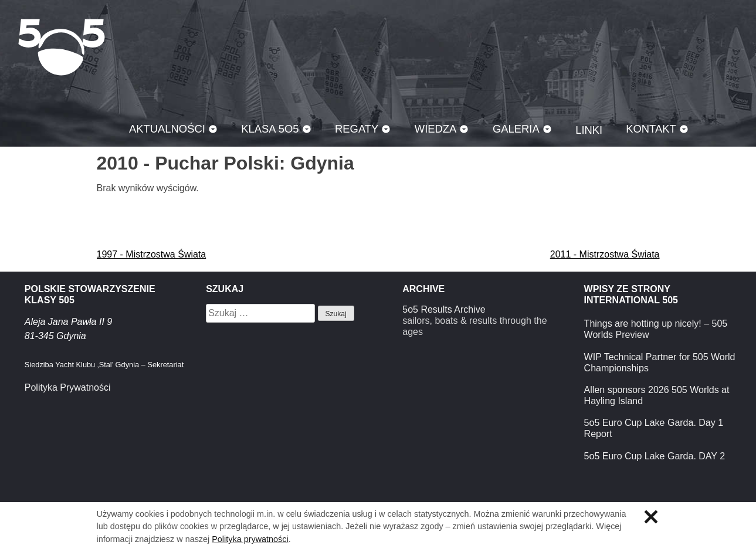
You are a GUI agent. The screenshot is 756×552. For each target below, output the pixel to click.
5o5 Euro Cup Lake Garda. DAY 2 (655, 456)
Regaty (357, 129)
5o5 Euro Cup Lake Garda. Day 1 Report (654, 428)
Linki (589, 130)
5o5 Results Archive (444, 309)
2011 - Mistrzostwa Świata (605, 254)
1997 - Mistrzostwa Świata (152, 254)
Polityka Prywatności (68, 387)
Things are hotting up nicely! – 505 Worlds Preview (656, 329)
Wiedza (436, 129)
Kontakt (651, 129)
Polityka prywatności (250, 539)
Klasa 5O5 (62, 47)
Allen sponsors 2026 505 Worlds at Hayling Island (657, 395)
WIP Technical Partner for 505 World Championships (660, 363)
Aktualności (167, 129)
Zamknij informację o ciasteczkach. (651, 517)
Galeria (516, 129)
